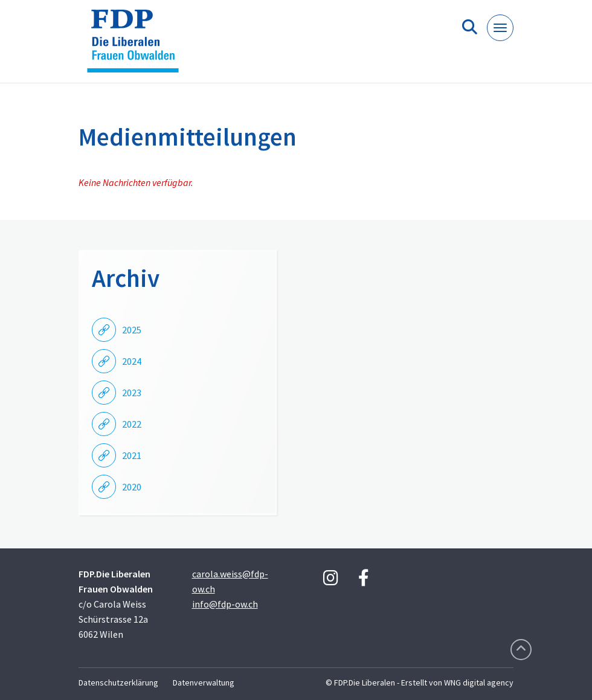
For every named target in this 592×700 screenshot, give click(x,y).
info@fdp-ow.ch (225, 604)
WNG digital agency (479, 682)
